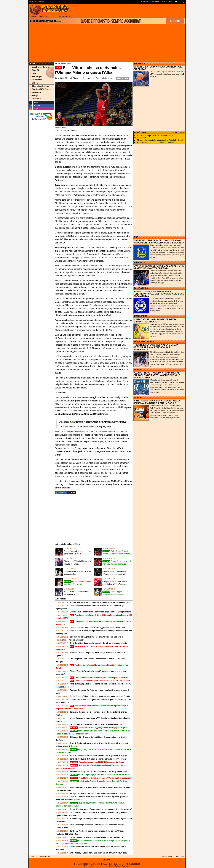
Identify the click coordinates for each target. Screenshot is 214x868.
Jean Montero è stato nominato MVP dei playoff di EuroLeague (101, 778)
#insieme (78, 422)
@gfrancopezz (108, 78)
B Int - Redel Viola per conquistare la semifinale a (157, 143)
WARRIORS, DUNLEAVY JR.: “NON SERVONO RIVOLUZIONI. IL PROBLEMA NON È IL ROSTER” (159, 242)
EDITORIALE (140, 64)
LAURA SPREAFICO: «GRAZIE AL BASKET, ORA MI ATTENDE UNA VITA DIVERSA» (158, 267)
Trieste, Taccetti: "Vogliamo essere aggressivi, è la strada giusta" (98, 628)
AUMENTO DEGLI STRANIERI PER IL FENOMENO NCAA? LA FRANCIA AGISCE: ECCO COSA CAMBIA (159, 294)
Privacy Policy (179, 856)
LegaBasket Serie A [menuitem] (39, 67)
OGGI (175, 132)
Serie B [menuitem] (34, 83)
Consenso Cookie (166, 856)
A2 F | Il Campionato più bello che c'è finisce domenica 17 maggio (98, 794)
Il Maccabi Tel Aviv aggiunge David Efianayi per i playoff (98, 728)
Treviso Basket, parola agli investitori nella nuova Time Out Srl (97, 837)
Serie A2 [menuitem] (34, 70)
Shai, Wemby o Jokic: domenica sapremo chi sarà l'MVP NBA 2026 (98, 853)
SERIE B (138, 398)
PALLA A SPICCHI (142, 288)
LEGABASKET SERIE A (144, 342)
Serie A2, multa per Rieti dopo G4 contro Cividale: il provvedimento (99, 759)
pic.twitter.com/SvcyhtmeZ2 (112, 422)
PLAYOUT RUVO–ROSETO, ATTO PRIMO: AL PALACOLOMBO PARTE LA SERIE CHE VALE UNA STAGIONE (157, 375)
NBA (136, 237)
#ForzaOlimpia (91, 422)
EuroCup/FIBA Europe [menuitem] (40, 89)
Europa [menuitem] (34, 96)
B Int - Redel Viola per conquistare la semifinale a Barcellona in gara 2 (100, 602)
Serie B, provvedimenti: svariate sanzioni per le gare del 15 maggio (98, 756)
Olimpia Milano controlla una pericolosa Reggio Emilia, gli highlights (99, 612)
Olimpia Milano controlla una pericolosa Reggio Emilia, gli (160, 140)
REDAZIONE (107, 860)
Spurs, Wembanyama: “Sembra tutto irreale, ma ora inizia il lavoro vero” (101, 809)
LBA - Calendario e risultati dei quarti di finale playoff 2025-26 (99, 678)
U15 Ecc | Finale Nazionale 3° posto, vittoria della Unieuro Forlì (97, 724)
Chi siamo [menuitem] (35, 99)
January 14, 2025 (103, 427)
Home (32, 64)
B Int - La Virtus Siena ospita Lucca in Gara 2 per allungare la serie (98, 643)
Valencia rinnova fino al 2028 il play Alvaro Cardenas (97, 762)
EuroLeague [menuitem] (36, 77)
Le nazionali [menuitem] (36, 80)
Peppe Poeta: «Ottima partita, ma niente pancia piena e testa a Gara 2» (100, 696)
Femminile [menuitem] (35, 92)
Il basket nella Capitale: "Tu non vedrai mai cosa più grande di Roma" (100, 771)
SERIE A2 (138, 370)
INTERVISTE (139, 263)
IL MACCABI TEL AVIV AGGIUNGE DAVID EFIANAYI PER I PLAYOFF (155, 320)
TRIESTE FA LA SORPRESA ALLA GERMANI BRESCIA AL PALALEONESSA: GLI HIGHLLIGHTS (156, 347)
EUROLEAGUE (141, 316)
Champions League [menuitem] (39, 86)
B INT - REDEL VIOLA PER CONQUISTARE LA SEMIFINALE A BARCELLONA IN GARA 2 (157, 402)
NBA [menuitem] (33, 73)
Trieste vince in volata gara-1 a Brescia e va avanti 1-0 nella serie (100, 681)
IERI (182, 132)
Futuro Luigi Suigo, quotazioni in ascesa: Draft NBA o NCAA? (101, 775)
